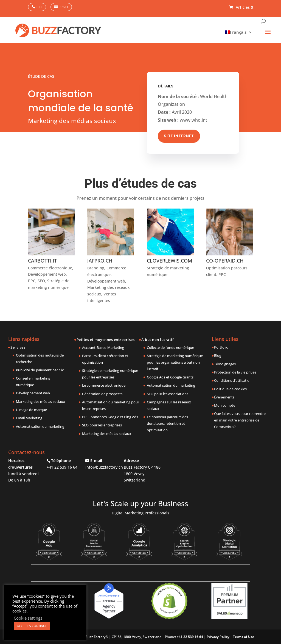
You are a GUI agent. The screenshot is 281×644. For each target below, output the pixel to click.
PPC (32, 281)
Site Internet (179, 133)
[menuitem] (237, 32)
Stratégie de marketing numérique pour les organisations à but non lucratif (175, 362)
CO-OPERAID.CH (225, 261)
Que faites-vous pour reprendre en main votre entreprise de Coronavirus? (240, 420)
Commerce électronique (50, 268)
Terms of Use (244, 637)
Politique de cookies (230, 389)
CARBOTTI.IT (42, 261)
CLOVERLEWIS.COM (169, 261)
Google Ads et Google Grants (170, 377)
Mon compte (225, 405)
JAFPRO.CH (100, 261)
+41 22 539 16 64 (62, 467)
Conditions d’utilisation (233, 380)
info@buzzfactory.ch (104, 467)
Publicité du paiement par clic (40, 370)
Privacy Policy (218, 637)
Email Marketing (29, 418)
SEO (41, 281)
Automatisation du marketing (40, 426)
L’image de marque (31, 410)
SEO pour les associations (168, 394)
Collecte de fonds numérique (170, 347)
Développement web (47, 274)
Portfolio (221, 347)
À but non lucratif (158, 340)
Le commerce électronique (104, 385)
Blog (218, 355)
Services (18, 347)
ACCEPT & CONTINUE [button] (32, 626)
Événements (224, 397)
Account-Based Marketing (103, 347)
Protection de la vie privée (235, 372)
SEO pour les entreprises (102, 425)
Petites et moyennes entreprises (106, 340)
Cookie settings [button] (28, 618)
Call (39, 7)
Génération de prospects (102, 394)
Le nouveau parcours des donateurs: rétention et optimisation (167, 423)
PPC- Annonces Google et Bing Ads (110, 417)
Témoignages (225, 364)
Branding (96, 268)
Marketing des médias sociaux (40, 401)
